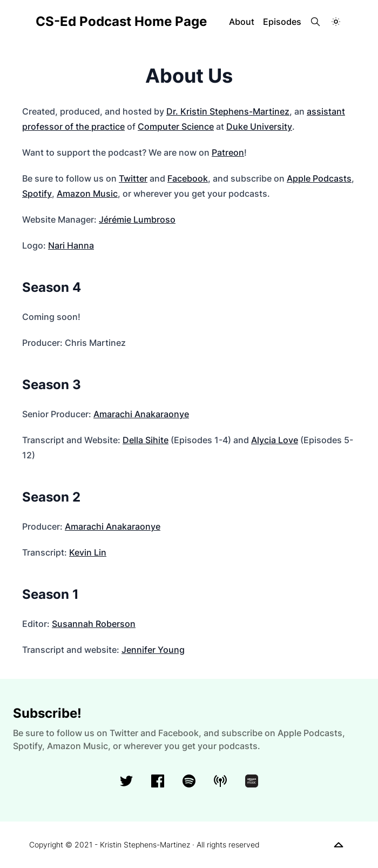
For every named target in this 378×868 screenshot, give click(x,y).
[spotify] (189, 781)
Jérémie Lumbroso (137, 219)
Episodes (282, 22)
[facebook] (158, 781)
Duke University (259, 126)
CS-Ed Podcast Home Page (121, 21)
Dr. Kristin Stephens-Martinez (228, 111)
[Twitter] (126, 781)
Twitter (133, 178)
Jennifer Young (153, 650)
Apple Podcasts (319, 178)
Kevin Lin (88, 552)
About (242, 22)
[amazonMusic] (252, 781)
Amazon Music (87, 193)
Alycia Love (275, 440)
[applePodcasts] (220, 781)
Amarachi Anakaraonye (141, 414)
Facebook (188, 178)
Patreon (228, 152)
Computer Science (176, 126)
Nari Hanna (71, 245)
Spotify (37, 193)
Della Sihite (146, 440)
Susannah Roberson (94, 624)
